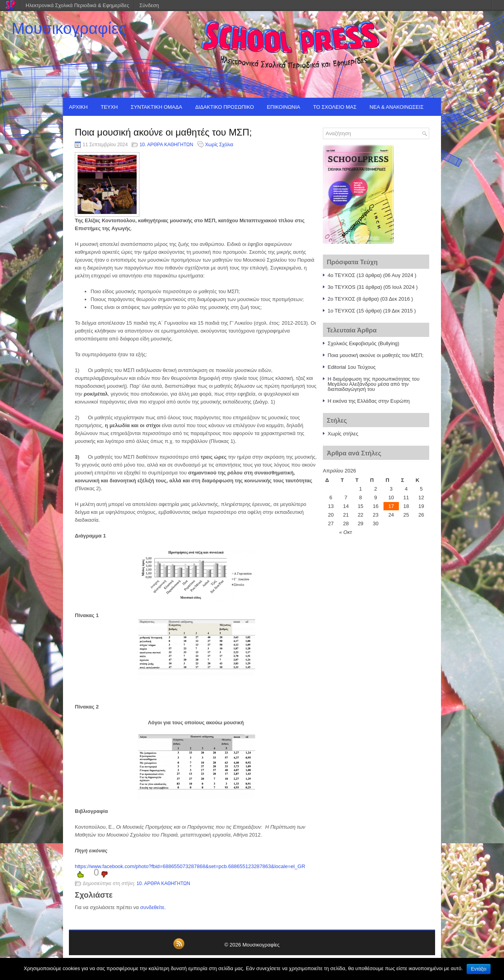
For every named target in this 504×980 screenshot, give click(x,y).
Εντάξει (479, 969)
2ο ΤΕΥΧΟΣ (341, 299)
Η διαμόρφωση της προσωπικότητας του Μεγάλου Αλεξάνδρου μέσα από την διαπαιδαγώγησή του (373, 384)
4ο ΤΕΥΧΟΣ (341, 275)
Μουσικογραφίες (69, 28)
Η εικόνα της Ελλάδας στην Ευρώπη (369, 401)
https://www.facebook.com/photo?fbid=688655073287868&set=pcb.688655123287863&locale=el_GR (190, 866)
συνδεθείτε (152, 907)
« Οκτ (345, 532)
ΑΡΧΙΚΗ (78, 107)
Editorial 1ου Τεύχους (352, 367)
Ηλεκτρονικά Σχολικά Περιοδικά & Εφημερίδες (77, 5)
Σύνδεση (149, 5)
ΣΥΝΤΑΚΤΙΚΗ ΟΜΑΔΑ (157, 107)
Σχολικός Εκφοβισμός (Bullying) (363, 343)
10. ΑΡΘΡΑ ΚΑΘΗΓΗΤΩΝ (166, 145)
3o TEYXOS (342, 287)
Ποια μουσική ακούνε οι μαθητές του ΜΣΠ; (376, 355)
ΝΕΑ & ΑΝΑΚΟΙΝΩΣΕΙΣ (397, 107)
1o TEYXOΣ (341, 311)
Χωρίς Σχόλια (219, 145)
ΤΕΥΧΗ (109, 107)
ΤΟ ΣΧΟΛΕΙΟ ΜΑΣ (335, 107)
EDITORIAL (82, 125)
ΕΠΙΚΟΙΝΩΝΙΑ (283, 107)
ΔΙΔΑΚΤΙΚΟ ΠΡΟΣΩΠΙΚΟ (225, 107)
